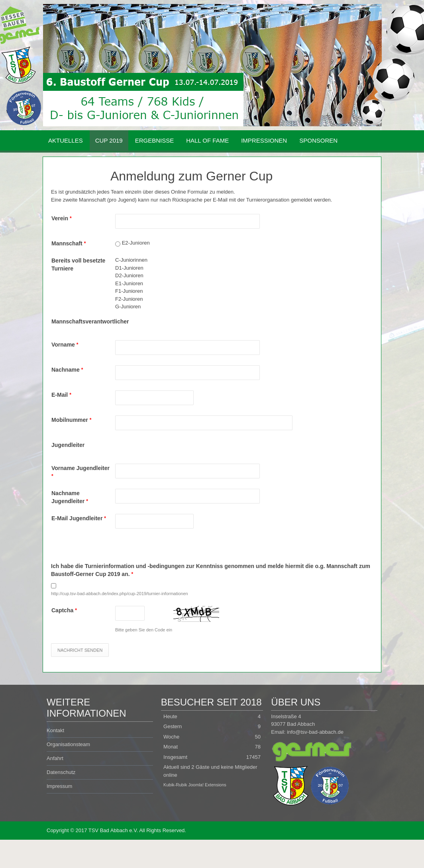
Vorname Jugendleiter (80, 472)
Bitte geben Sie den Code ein (144, 630)
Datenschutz (61, 772)
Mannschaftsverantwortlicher (83, 321)
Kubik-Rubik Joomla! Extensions (195, 785)
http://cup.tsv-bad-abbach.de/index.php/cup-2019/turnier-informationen (120, 594)
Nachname (67, 370)
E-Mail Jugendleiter (79, 518)
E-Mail (61, 395)
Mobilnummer (71, 420)
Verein (62, 218)
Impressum (59, 786)
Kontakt (55, 730)
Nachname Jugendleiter (70, 497)
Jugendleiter (68, 445)
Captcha (64, 610)
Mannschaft (69, 243)
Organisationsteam (68, 744)
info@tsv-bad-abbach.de (315, 732)
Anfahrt (55, 758)
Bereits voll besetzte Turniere (78, 265)
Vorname (65, 345)
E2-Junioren (136, 243)
